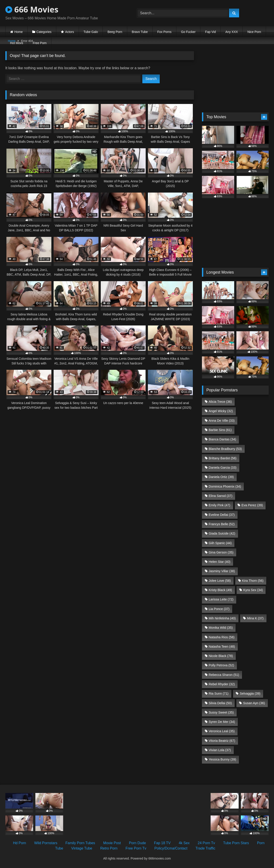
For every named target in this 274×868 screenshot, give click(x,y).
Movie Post (112, 843)
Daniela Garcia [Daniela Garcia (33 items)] (223, 468)
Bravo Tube (140, 32)
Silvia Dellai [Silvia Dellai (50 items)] (220, 703)
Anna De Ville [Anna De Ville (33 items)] (222, 421)
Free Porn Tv (136, 848)
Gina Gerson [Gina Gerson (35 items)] (221, 552)
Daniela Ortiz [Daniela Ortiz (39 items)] (221, 477)
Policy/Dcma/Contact (171, 848)
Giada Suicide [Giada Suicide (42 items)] (222, 533)
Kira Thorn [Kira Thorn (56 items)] (253, 581)
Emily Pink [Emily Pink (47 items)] (219, 505)
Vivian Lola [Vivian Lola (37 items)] (220, 750)
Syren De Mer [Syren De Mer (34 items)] (222, 722)
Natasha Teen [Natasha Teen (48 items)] (222, 646)
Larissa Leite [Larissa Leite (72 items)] (221, 599)
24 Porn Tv (206, 843)
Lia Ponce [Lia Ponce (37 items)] (219, 609)
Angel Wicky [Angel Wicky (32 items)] (221, 411)
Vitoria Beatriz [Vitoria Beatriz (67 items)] (222, 741)
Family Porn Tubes (80, 843)
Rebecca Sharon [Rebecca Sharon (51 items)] (224, 675)
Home (19, 32)
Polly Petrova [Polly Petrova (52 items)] (221, 665)
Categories (44, 32)
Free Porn (40, 43)
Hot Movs (17, 43)
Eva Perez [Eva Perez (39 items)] (252, 505)
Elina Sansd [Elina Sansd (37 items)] (220, 496)
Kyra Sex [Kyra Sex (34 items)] (253, 590)
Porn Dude (138, 843)
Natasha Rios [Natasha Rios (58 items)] (222, 637)
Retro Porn (109, 848)
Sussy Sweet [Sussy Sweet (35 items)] (221, 712)
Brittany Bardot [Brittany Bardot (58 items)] (223, 458)
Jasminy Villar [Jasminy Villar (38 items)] (222, 571)
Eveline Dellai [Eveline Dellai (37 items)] (222, 515)
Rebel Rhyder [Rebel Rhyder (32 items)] (222, 684)
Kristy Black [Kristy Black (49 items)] (220, 590)
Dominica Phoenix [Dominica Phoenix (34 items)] (225, 486)
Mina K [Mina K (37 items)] (255, 618)
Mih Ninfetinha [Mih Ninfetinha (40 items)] (222, 618)
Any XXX (232, 32)
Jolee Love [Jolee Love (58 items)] (220, 581)
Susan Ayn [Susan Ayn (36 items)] (254, 703)
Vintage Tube (82, 848)
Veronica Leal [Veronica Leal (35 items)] (222, 731)
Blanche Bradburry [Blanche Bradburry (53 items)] (225, 449)
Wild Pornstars (46, 843)
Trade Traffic (205, 848)
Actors (70, 32)
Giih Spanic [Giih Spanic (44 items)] (220, 543)
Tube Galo (91, 32)
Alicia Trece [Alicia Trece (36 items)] (220, 402)
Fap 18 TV (162, 843)
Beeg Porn (115, 32)
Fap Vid (210, 32)
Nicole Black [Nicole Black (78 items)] (221, 656)
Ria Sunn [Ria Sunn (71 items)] (219, 693)
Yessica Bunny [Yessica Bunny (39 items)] (222, 759)
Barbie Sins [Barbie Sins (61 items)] (220, 430)
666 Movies (32, 9)
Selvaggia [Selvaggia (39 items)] (250, 693)
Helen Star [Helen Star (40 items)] (220, 562)
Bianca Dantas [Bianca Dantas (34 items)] (222, 439)
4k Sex (184, 843)
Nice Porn (254, 32)
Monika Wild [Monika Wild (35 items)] (221, 628)
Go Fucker (188, 32)
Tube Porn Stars (236, 843)
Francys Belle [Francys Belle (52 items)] (222, 524)
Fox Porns (164, 32)
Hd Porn (20, 843)
